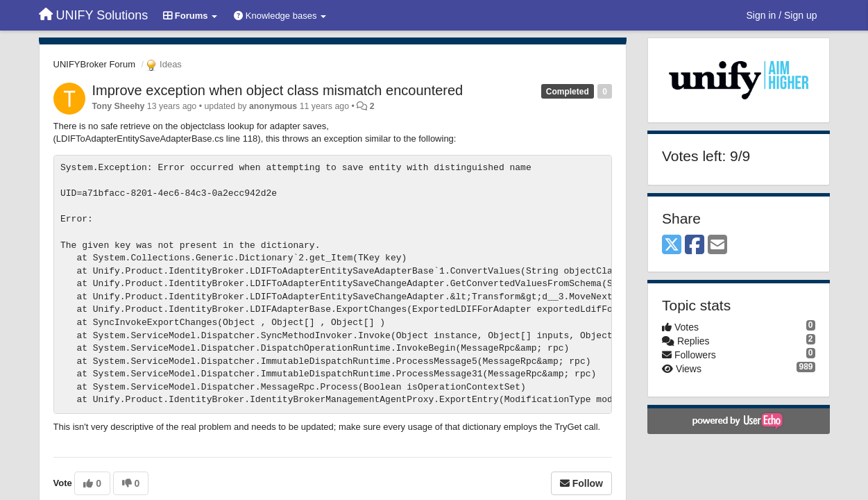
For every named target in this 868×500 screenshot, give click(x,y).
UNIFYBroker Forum (94, 64)
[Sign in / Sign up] (782, 15)
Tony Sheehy (119, 106)
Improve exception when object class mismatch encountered (278, 90)
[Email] (717, 245)
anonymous (273, 106)
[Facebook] (695, 245)
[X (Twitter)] (672, 245)
